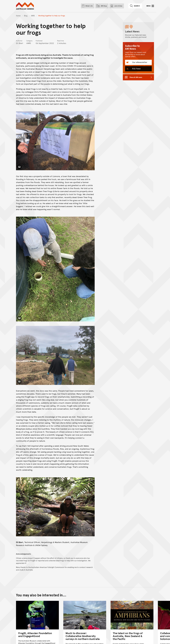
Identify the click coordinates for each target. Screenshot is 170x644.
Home (18, 16)
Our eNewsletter (139, 62)
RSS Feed (136, 68)
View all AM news (136, 77)
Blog (26, 16)
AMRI (33, 16)
